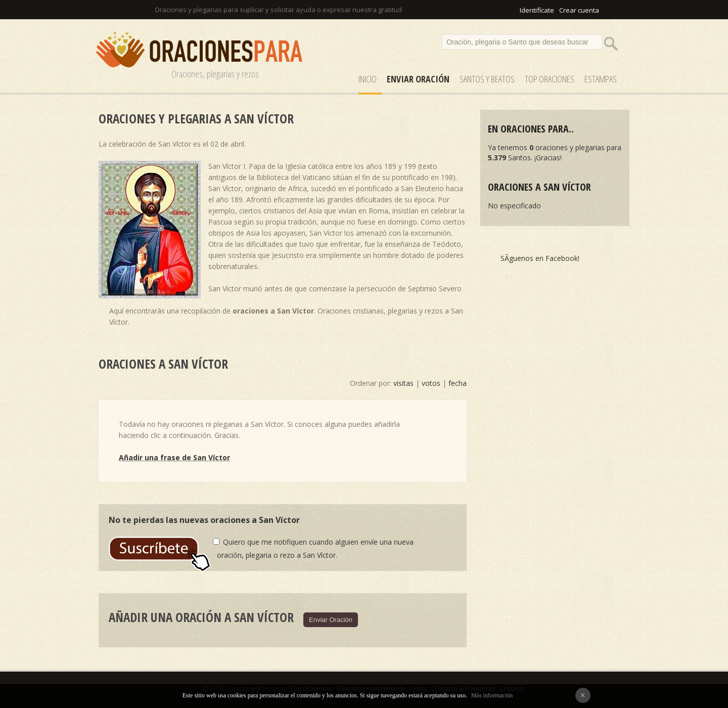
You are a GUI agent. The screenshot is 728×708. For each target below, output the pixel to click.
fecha (458, 383)
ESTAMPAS (601, 79)
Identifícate (537, 10)
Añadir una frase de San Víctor (174, 457)
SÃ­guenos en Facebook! (540, 258)
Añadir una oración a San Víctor (201, 617)
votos (431, 383)
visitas (403, 383)
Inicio (368, 79)
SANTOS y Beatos (487, 79)
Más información (492, 695)
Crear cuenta (579, 10)
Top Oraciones (550, 79)
